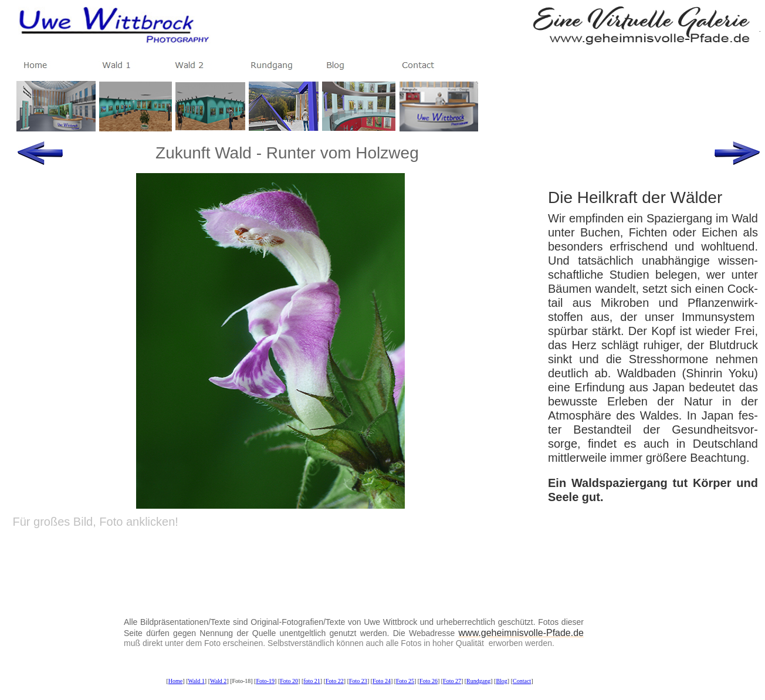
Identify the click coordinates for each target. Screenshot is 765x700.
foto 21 (312, 681)
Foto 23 (358, 681)
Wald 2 (218, 681)
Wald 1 (196, 681)
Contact (522, 681)
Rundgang (478, 681)
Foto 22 (335, 681)
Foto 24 (382, 681)
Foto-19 (265, 681)
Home (175, 681)
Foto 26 (429, 681)
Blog (501, 681)
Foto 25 (405, 681)
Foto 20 (289, 681)
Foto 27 (452, 681)
